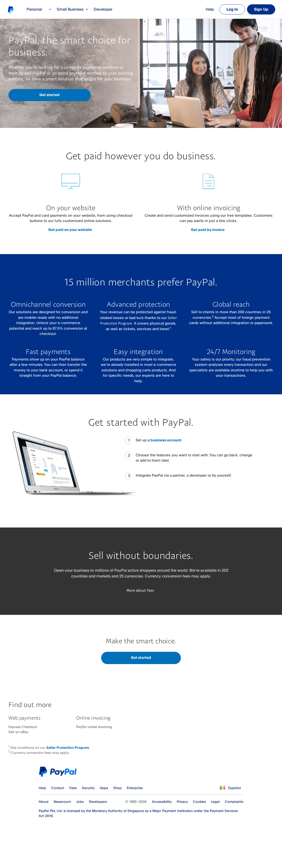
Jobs (80, 802)
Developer (103, 9)
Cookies (199, 802)
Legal (215, 802)
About (44, 802)
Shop (117, 788)
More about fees (140, 590)
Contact (58, 788)
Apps (104, 788)
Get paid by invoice (208, 230)
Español (235, 788)
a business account (164, 440)
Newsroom (62, 802)
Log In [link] (232, 9)
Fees (73, 788)
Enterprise (135, 788)
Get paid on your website (70, 230)
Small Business (73, 9)
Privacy (182, 802)
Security (88, 788)
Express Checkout (23, 727)
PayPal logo (11, 10)
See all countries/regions (222, 788)
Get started (49, 95)
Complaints (234, 802)
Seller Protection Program (68, 747)
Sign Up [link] (261, 9)
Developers (98, 802)
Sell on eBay (18, 732)
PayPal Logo (59, 772)
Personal (39, 9)
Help (210, 9)
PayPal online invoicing (94, 727)
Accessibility (162, 802)
